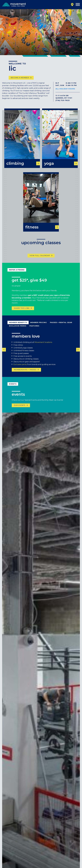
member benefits (18, 324)
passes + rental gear (61, 324)
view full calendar (40, 258)
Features (34, 328)
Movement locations (43, 344)
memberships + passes (25, 372)
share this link (22, 310)
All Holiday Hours (65, 89)
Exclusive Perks (18, 328)
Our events (20, 407)
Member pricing (38, 324)
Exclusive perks (20, 366)
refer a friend (17, 272)
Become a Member (20, 78)
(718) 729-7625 (63, 100)
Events (13, 386)
